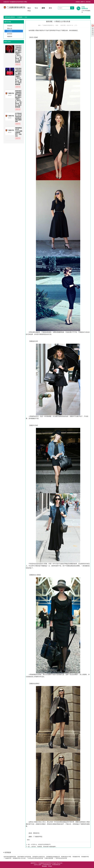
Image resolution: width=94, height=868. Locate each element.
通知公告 (10, 28)
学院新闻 (10, 26)
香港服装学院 (76, 857)
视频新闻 (10, 36)
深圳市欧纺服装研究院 (10, 857)
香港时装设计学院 (66, 857)
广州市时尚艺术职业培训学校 (35, 858)
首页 (14, 17)
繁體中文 (83, 2)
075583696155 (47, 865)
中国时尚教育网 (49, 858)
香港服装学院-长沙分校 (19, 858)
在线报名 (78, 2)
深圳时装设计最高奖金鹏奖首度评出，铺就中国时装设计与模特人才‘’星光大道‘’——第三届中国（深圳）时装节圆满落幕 (19, 54)
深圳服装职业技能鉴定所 (53, 857)
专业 (36, 8)
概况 (29, 8)
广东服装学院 (38, 837)
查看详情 (18, 64)
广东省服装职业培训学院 (44, 863)
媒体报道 (10, 34)
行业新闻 (20, 17)
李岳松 (50, 866)
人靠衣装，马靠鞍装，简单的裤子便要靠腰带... (44, 847)
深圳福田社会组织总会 (39, 857)
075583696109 (56, 865)
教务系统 (88, 2)
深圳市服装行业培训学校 (24, 857)
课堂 (50, 8)
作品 (29, 11)
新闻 (43, 8)
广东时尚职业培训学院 (61, 858)
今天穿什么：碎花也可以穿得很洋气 (41, 844)
